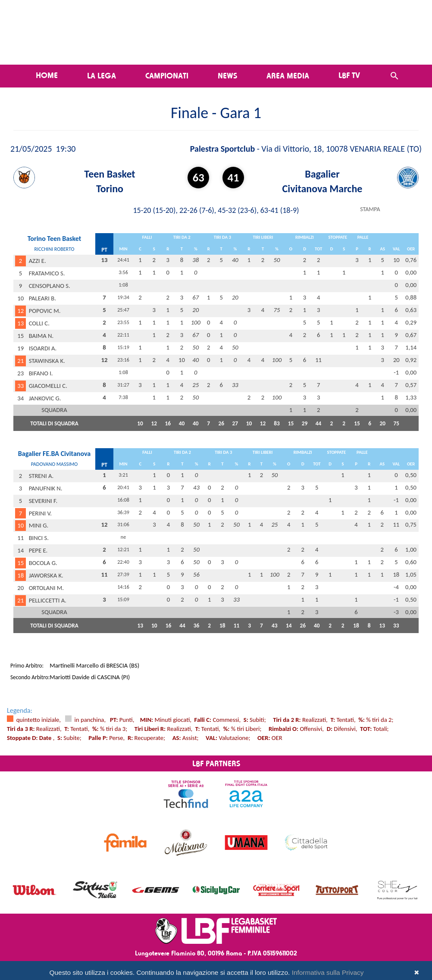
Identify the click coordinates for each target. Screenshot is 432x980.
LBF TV (349, 75)
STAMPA (370, 209)
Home (47, 75)
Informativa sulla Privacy (328, 972)
